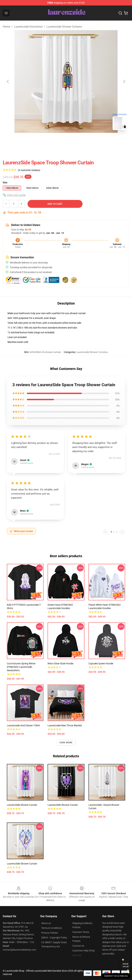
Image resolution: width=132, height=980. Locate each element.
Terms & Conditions (52, 928)
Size (5, 182)
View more (66, 743)
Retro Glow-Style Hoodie (60, 663)
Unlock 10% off (126, 965)
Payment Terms (81, 932)
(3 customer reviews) (29, 170)
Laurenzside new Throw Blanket (65, 725)
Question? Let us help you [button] (116, 976)
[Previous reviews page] (105, 532)
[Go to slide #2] (75, 140)
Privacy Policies (49, 933)
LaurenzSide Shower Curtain (22, 805)
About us (46, 923)
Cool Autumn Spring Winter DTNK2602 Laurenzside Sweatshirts (21, 667)
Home (6, 27)
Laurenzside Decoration (28, 27)
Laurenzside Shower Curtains (64, 27)
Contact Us (78, 946)
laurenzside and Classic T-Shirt (23, 725)
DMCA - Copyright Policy (54, 938)
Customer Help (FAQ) (84, 951)
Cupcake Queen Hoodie (101, 663)
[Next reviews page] (122, 532)
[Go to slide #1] (57, 140)
